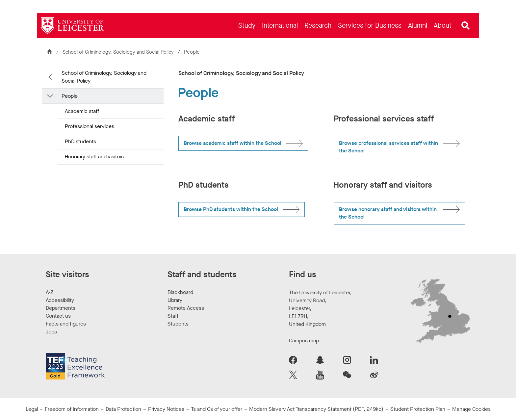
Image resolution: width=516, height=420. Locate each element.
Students (178, 324)
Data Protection (123, 409)
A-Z (50, 292)
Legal (32, 409)
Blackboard (180, 292)
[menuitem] (247, 26)
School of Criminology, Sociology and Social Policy (119, 52)
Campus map (304, 341)
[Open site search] (466, 26)
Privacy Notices (166, 409)
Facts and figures (66, 324)
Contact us (58, 316)
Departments (61, 308)
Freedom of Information (72, 409)
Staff (173, 316)
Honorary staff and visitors (94, 157)
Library (175, 300)
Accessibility (60, 300)
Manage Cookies (471, 409)
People (70, 96)
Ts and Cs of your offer (217, 409)
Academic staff (82, 111)
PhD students (80, 141)
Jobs (51, 332)
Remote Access (186, 308)
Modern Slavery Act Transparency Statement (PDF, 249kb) (316, 409)
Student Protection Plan (418, 409)
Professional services (90, 126)
